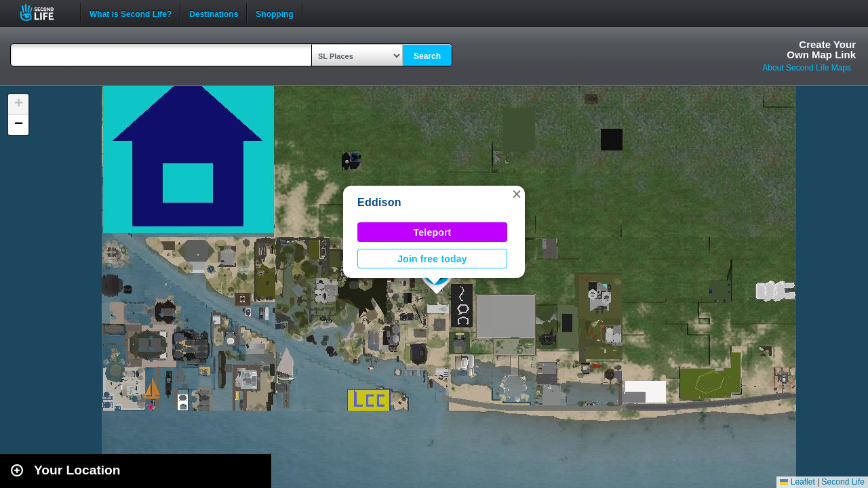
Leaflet (797, 482)
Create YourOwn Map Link (821, 49)
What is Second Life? (131, 13)
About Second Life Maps (807, 68)
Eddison (379, 202)
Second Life (44, 13)
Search (427, 56)
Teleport (433, 232)
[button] (517, 194)
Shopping (274, 13)
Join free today (432, 259)
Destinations (214, 13)
